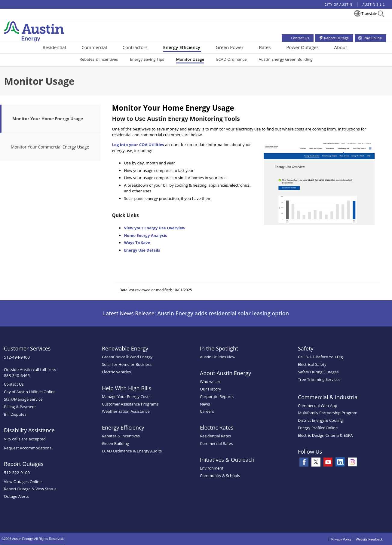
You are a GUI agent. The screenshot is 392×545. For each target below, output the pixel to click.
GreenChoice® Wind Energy (127, 357)
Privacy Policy (341, 539)
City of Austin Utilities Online (30, 392)
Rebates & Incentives (99, 59)
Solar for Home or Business (127, 364)
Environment (212, 468)
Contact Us (14, 384)
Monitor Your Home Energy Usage (48, 119)
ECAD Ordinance (231, 59)
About (341, 47)
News (205, 404)
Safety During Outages (318, 372)
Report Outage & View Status (30, 489)
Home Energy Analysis (145, 235)
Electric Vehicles (116, 372)
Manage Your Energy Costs (126, 397)
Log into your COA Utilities (138, 145)
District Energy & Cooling (320, 420)
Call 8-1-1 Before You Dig (320, 357)
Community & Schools (220, 476)
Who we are (211, 381)
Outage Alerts (16, 496)
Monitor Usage (190, 59)
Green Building (115, 443)
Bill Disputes (15, 414)
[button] (381, 15)
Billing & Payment (20, 407)
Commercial (94, 47)
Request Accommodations (28, 448)
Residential (54, 47)
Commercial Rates (216, 443)
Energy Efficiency (182, 47)
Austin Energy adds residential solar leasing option (223, 313)
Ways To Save (137, 243)
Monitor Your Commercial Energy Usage (50, 147)
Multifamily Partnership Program (328, 413)
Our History (210, 389)
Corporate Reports (217, 397)
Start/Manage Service (23, 399)
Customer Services (27, 348)
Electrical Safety (312, 364)
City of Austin (338, 5)
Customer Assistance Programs (130, 404)
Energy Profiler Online (318, 428)
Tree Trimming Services (319, 379)
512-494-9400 (17, 357)
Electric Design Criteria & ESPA (325, 435)
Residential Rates (215, 436)
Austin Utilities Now (218, 357)
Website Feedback (369, 539)
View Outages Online (23, 482)
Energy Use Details (142, 250)
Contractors (135, 47)
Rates (265, 47)
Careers (207, 411)
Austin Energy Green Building (285, 59)
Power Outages (302, 47)
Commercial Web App (318, 406)
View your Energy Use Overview (155, 228)
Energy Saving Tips (147, 59)
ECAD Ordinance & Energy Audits (132, 451)
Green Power (230, 47)
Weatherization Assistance (126, 411)
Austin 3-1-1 (374, 5)
